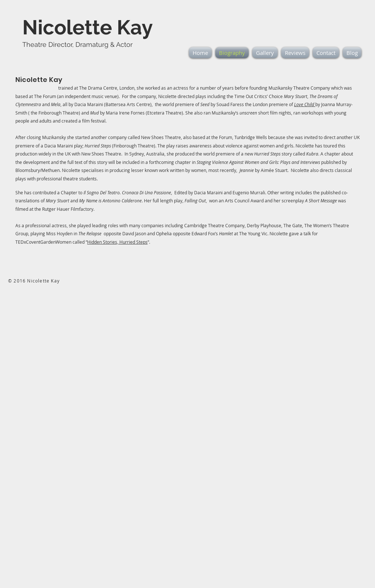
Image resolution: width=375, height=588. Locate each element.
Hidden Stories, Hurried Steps (117, 242)
